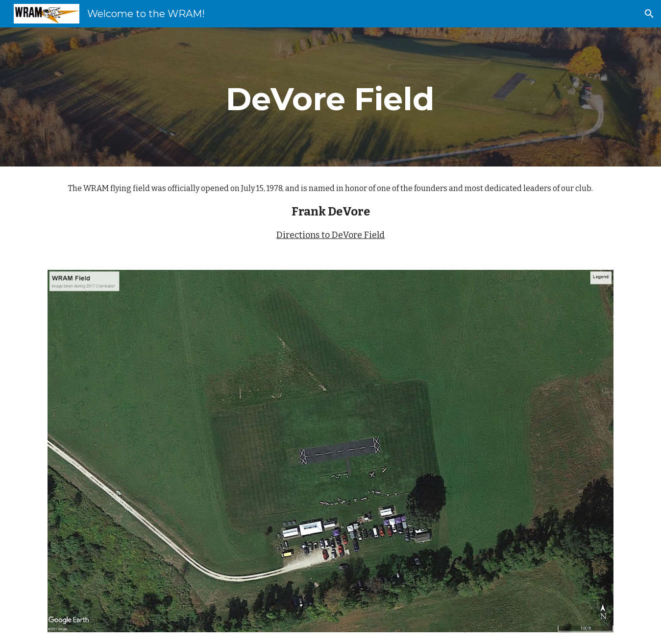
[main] (331, 97)
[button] (649, 14)
